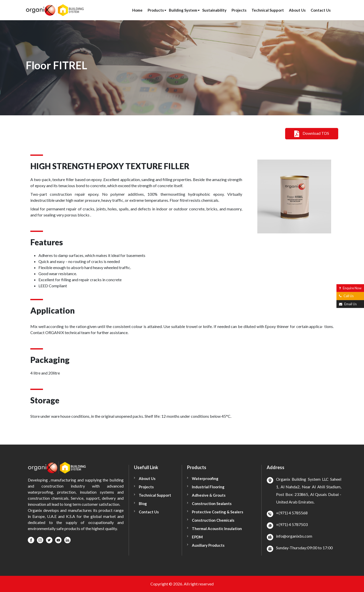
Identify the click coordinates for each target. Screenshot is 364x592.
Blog (143, 503)
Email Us (348, 304)
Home (137, 10)
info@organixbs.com (294, 536)
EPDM (197, 537)
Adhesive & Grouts (209, 495)
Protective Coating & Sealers (218, 512)
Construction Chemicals (213, 520)
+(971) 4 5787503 (292, 524)
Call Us (346, 296)
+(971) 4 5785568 (292, 513)
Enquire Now (350, 288)
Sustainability (214, 10)
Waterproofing (205, 478)
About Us (297, 10)
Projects (239, 10)
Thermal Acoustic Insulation (217, 529)
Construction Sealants (212, 503)
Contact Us (321, 10)
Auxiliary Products (208, 545)
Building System (183, 10)
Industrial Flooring (208, 487)
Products (156, 10)
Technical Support (268, 10)
